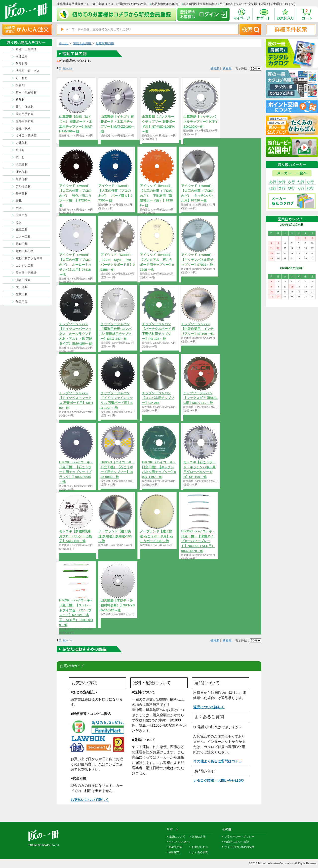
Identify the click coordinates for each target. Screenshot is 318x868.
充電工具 (22, 230)
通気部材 (22, 172)
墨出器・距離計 (26, 273)
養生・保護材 (25, 107)
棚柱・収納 (23, 128)
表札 (19, 201)
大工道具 (22, 287)
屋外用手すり (25, 121)
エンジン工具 (25, 266)
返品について (177, 836)
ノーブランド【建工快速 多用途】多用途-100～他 (115, 536)
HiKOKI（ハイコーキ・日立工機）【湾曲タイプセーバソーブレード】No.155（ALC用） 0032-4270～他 (198, 541)
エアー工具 (23, 237)
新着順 (227, 68)
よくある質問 (200, 852)
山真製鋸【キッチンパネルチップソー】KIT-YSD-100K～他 (200, 121)
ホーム (64, 43)
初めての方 (176, 847)
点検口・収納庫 (26, 136)
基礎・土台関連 (26, 49)
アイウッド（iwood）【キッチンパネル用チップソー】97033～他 (197, 260)
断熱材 (20, 100)
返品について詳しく (209, 707)
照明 (19, 222)
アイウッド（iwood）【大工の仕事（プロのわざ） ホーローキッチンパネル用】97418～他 (75, 265)
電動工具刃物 (25, 251)
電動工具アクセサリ (29, 258)
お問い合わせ (200, 847)
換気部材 (22, 164)
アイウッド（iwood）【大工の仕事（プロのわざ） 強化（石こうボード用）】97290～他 (75, 196)
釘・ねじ (22, 78)
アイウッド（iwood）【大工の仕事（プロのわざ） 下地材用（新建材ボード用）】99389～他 (156, 196)
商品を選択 (76, 143)
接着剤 (20, 85)
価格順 (215, 68)
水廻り (20, 150)
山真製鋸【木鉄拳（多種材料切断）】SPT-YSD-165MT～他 (118, 605)
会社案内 (174, 852)
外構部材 (22, 194)
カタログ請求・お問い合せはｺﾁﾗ (219, 781)
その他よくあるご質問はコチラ (218, 761)
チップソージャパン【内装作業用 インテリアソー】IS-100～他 (197, 329)
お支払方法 (199, 836)
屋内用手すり (25, 114)
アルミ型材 (23, 186)
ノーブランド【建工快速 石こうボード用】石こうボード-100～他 (157, 536)
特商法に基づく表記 (237, 842)
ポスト (20, 208)
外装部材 (22, 179)
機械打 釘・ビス (28, 71)
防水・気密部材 (26, 92)
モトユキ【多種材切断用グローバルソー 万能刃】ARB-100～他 (76, 536)
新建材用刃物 (105, 43)
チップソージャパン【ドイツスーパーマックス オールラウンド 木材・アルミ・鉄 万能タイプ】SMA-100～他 (76, 334)
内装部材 (22, 143)
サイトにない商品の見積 (239, 847)
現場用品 (22, 215)
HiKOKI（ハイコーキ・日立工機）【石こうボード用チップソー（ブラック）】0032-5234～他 (76, 472)
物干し (20, 157)
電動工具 (22, 244)
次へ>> (68, 68)
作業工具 (22, 294)
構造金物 (22, 56)
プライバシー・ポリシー (239, 836)
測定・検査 (23, 280)
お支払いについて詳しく (90, 800)
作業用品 (22, 302)
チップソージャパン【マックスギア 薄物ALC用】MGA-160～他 (200, 398)
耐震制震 (22, 64)
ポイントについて (180, 842)
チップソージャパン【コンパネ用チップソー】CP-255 (158, 398)
